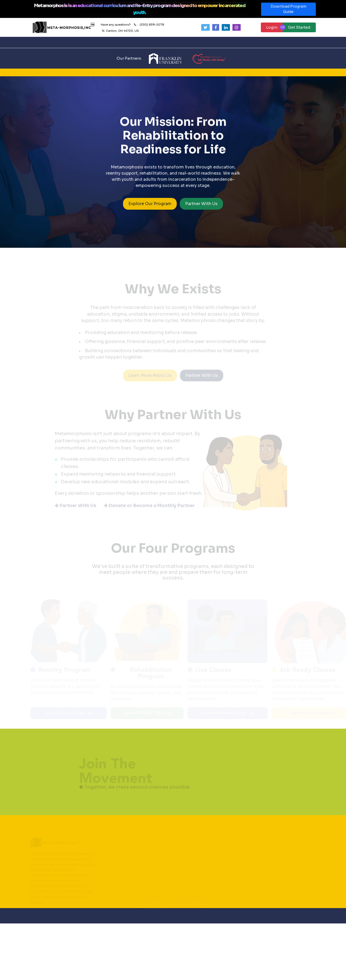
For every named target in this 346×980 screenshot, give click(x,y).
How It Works (127, 42)
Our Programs (158, 42)
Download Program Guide (288, 11)
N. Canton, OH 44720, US (120, 31)
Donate (249, 42)
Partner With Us (201, 206)
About (101, 42)
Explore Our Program (150, 206)
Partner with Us (215, 42)
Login (272, 27)
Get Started (299, 27)
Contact (186, 42)
